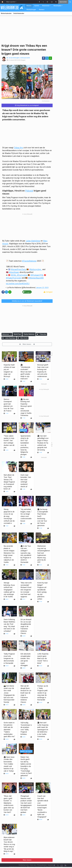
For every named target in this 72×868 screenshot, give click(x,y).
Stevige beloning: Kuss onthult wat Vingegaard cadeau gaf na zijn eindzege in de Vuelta (9, 590)
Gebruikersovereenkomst (18, 862)
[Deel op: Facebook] (44, 58)
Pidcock (29, 191)
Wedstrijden (57, 6)
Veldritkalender (19, 13)
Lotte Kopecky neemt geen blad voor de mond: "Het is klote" (43, 658)
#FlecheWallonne (29, 261)
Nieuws (29, 6)
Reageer (23, 60)
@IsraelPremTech (18, 269)
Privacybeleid (42, 860)
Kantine (37, 6)
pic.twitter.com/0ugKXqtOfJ (18, 284)
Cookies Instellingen (35, 862)
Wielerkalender (6, 13)
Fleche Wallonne (29, 334)
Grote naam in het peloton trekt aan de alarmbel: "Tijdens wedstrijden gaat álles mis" (9, 730)
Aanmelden (63, 2)
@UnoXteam (14, 272)
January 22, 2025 (42, 288)
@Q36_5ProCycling (19, 275)
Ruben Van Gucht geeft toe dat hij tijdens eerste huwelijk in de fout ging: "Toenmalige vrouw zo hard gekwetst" (26, 766)
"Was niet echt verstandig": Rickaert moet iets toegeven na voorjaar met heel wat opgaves (26, 590)
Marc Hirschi (24, 338)
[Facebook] (54, 860)
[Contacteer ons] (62, 860)
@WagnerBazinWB (36, 278)
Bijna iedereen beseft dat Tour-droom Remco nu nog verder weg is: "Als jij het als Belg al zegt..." (9, 844)
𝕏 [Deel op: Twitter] (47, 58)
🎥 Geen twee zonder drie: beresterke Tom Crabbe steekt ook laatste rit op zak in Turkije (9, 764)
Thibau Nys (18, 148)
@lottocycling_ (36, 269)
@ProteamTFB (37, 275)
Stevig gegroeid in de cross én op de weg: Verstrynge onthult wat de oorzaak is (9, 516)
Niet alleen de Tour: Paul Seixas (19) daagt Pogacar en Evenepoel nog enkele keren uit (9, 482)
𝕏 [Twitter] (58, 860)
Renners (42, 10)
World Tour (17, 334)
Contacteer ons (24, 860)
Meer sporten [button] (11, 2)
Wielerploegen (31, 10)
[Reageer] (14, 414)
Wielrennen (46, 6)
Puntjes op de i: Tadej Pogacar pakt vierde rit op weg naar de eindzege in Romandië (43, 693)
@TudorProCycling (14, 278)
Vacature (51, 860)
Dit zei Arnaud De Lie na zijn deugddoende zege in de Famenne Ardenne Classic (26, 626)
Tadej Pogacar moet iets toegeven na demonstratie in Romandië (9, 658)
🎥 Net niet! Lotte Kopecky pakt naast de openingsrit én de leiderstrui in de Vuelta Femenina (43, 730)
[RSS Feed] (65, 860)
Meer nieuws (27, 344)
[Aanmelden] (37, 334)
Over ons (33, 860)
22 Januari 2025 (13, 60)
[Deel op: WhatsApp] (50, 58)
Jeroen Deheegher (14, 58)
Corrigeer (48, 292)
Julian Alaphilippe (33, 241)
